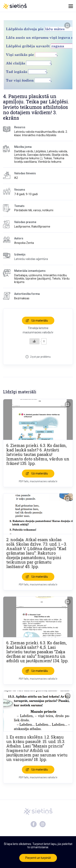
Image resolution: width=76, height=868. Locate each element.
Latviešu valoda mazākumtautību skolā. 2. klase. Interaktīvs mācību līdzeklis (41, 133)
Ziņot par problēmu (40, 357)
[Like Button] (34, 341)
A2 (16, 178)
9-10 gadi (32, 194)
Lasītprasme (22, 227)
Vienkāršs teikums (50, 162)
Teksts (56, 279)
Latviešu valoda (57, 151)
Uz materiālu (40, 321)
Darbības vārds (24, 151)
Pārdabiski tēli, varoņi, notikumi (34, 210)
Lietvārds (20, 155)
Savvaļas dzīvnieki (39, 155)
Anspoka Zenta (24, 243)
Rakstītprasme (41, 227)
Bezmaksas (22, 298)
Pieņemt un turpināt (38, 858)
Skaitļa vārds (60, 155)
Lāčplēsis (40, 151)
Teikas (48, 158)
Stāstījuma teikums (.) (28, 158)
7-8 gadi (19, 194)
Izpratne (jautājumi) (38, 279)
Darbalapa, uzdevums (28, 275)
